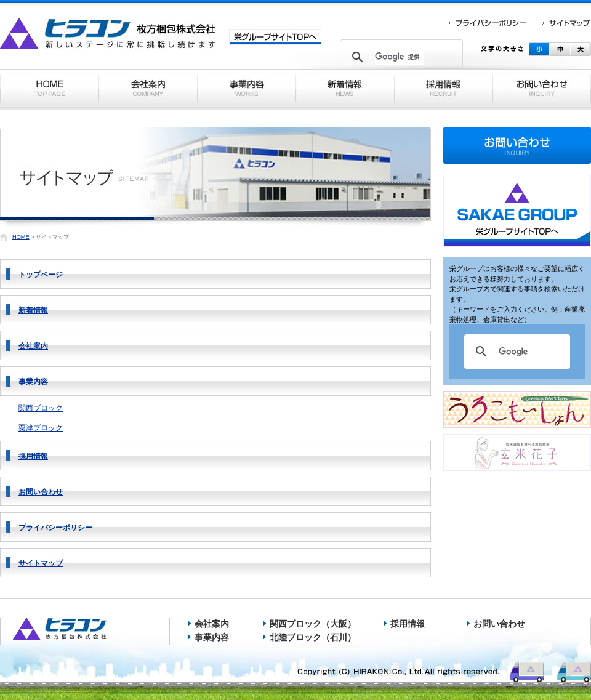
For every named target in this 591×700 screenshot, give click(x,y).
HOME (21, 237)
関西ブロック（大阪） (313, 624)
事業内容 (33, 382)
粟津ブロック (41, 428)
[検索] (400, 57)
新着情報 (33, 310)
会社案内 (33, 346)
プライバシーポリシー (55, 528)
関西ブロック (41, 408)
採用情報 (33, 456)
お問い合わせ (41, 492)
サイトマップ (41, 563)
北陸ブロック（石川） (313, 637)
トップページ (41, 275)
